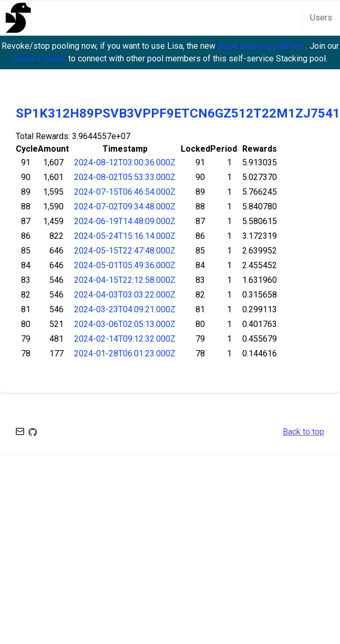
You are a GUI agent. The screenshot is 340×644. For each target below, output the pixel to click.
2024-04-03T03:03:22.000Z (125, 295)
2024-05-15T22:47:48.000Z (125, 251)
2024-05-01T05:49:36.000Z (125, 265)
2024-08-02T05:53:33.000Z (125, 177)
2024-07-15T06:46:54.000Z (125, 192)
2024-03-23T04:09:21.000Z (125, 309)
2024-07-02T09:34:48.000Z (125, 207)
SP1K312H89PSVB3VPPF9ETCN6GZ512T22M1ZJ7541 (178, 113)
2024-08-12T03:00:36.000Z (125, 162)
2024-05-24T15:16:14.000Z (125, 236)
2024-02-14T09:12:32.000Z (125, 339)
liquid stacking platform (262, 46)
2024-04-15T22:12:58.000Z (125, 280)
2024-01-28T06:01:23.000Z (125, 353)
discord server (40, 59)
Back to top (303, 432)
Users (321, 18)
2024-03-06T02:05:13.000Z (125, 324)
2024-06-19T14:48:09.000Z (125, 221)
